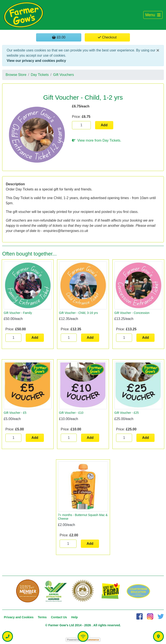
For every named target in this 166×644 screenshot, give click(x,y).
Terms (42, 617)
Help (75, 617)
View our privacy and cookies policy (36, 61)
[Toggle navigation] (153, 15)
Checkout (107, 37)
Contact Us (59, 617)
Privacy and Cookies (19, 617)
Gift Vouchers (64, 75)
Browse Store (16, 75)
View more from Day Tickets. (97, 140)
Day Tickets (40, 75)
